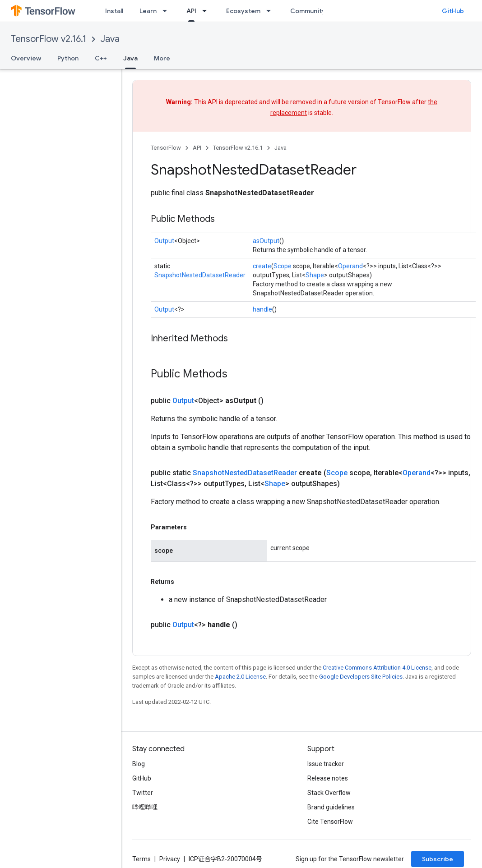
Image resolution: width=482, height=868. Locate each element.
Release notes (328, 778)
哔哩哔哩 (145, 807)
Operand (350, 266)
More (162, 58)
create (262, 266)
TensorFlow (166, 148)
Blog (139, 764)
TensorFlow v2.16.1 (49, 39)
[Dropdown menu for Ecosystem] (271, 11)
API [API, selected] (191, 11)
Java (110, 39)
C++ (101, 58)
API (197, 148)
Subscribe (438, 859)
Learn (148, 11)
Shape (315, 275)
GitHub (453, 11)
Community (308, 11)
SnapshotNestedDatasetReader (200, 275)
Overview (26, 58)
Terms (141, 859)
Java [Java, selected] (130, 58)
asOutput (266, 241)
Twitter (143, 793)
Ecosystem (243, 11)
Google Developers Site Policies (361, 677)
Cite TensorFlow (330, 822)
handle (262, 309)
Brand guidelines (331, 807)
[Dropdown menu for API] (207, 11)
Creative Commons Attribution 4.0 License (377, 668)
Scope (283, 266)
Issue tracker (326, 764)
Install (114, 11)
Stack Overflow (329, 793)
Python (68, 58)
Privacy (170, 859)
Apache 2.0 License (240, 677)
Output (164, 241)
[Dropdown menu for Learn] (167, 11)
